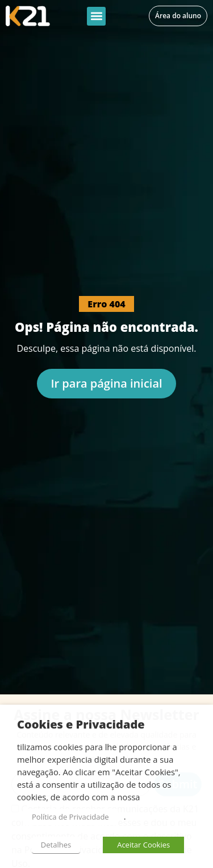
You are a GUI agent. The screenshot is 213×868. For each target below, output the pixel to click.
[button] (96, 16)
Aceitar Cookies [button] (143, 845)
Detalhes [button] (56, 845)
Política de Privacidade (70, 817)
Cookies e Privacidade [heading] (81, 725)
